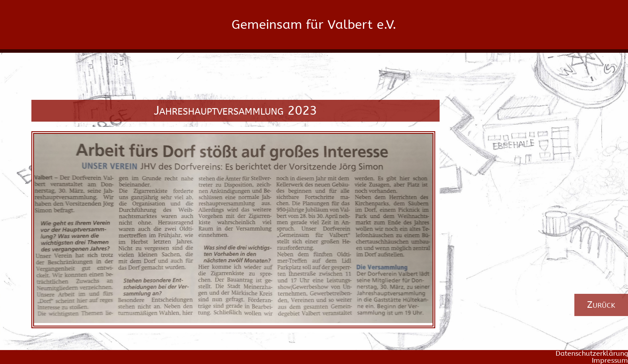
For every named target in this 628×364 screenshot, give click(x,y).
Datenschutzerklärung (592, 354)
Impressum (610, 361)
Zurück (601, 304)
